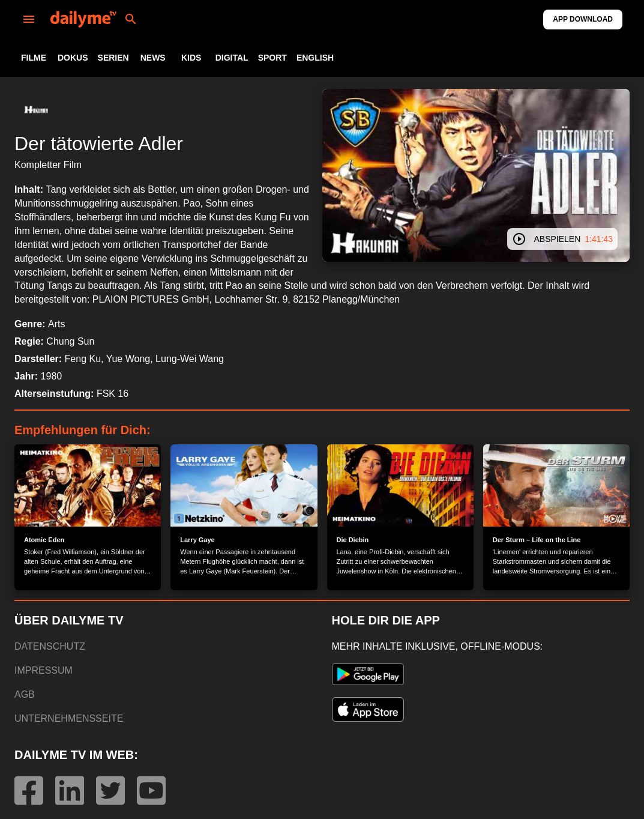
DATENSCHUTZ (50, 646)
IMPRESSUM (44, 670)
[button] (36, 110)
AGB (25, 694)
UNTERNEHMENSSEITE (69, 718)
